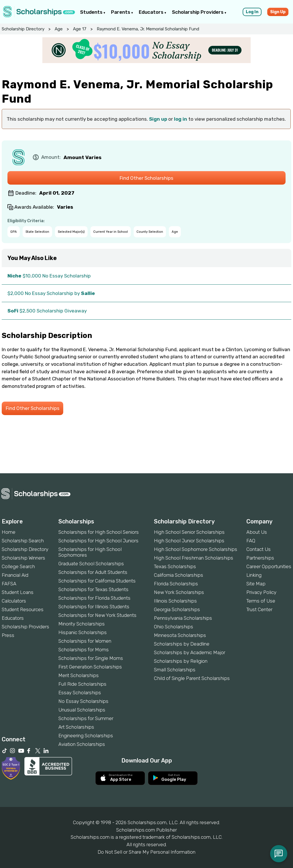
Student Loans (18, 592)
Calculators (14, 601)
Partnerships (260, 558)
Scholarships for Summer (86, 718)
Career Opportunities (269, 566)
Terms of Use (261, 601)
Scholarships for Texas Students (93, 589)
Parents (122, 12)
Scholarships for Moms (84, 650)
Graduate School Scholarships (91, 564)
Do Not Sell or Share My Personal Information (146, 852)
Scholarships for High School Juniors (98, 541)
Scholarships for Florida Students (94, 598)
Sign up (158, 119)
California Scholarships (179, 575)
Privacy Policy (261, 592)
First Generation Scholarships (90, 667)
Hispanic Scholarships (83, 632)
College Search (18, 566)
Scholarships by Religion (181, 661)
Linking (254, 575)
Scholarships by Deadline (182, 644)
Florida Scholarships (176, 584)
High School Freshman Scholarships (194, 558)
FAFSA (9, 584)
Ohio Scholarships (174, 627)
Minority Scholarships (82, 624)
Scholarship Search (23, 541)
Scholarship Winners (23, 558)
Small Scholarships (175, 670)
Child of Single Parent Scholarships (192, 678)
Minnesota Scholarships (180, 635)
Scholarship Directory (23, 29)
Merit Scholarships (79, 675)
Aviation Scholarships (82, 744)
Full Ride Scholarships (82, 684)
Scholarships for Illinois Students (94, 607)
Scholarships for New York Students (97, 615)
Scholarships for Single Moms (91, 658)
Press (8, 635)
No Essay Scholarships (83, 701)
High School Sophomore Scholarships (196, 549)
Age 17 (80, 29)
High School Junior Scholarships (189, 541)
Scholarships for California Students (97, 581)
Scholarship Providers (199, 12)
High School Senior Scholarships (189, 532)
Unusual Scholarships (82, 710)
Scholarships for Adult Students (93, 572)
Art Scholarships (76, 727)
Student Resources (23, 609)
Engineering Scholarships (86, 736)
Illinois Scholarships (175, 601)
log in (181, 119)
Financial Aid (15, 575)
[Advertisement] (146, 454)
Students (93, 12)
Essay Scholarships (80, 693)
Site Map (256, 584)
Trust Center (259, 609)
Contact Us (259, 549)
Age (59, 29)
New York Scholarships (179, 592)
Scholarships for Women (85, 641)
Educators (153, 12)
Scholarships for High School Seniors (99, 532)
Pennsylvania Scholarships (183, 618)
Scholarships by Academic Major (190, 652)
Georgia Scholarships (177, 609)
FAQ (251, 541)
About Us (257, 532)
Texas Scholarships (175, 566)
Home (9, 532)
